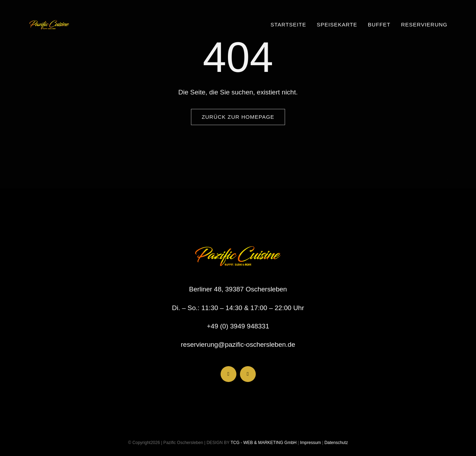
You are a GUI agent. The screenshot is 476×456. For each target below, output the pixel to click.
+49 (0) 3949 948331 (238, 326)
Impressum (310, 443)
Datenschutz (336, 443)
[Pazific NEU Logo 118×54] (49, 19)
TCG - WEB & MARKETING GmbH (263, 443)
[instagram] (248, 374)
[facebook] (228, 374)
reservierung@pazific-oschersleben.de (238, 344)
